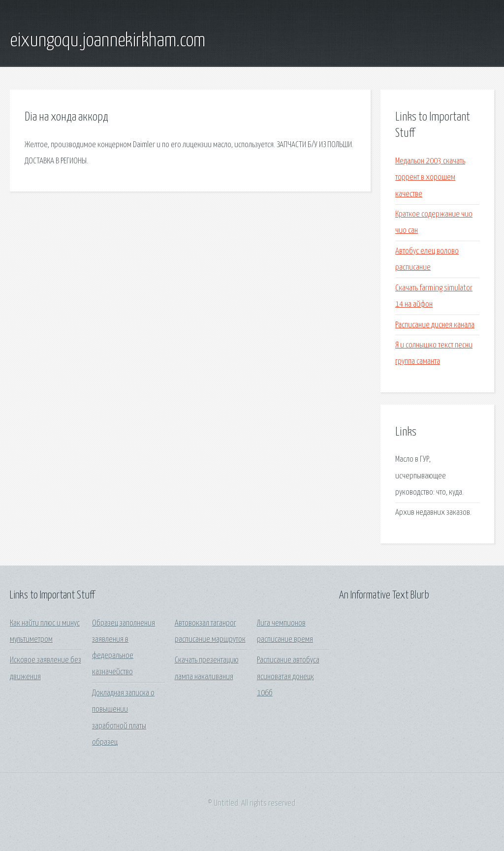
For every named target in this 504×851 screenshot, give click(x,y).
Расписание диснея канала (435, 325)
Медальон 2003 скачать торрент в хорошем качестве (430, 178)
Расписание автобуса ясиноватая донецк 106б (288, 677)
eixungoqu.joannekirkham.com (108, 41)
